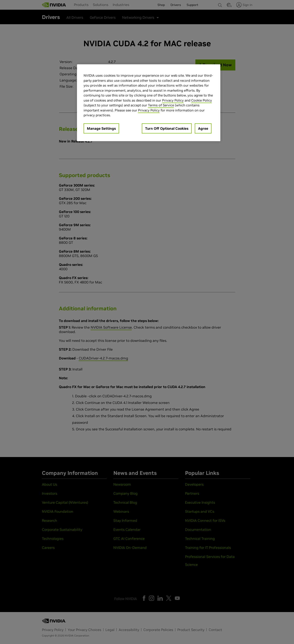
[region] (149, 103)
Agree (203, 128)
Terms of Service (161, 105)
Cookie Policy (202, 100)
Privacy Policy (173, 100)
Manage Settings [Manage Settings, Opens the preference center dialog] (101, 128)
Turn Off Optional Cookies (167, 128)
